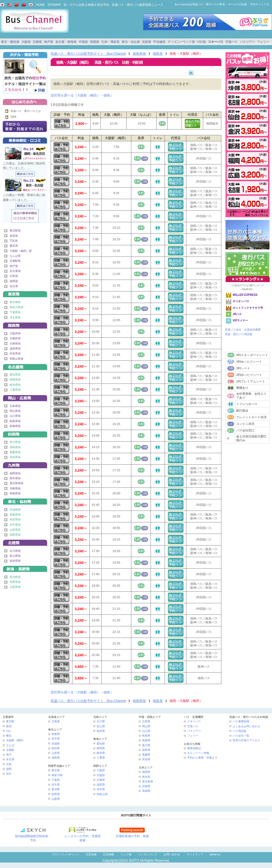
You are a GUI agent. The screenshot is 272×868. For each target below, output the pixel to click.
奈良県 (101, 789)
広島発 (14, 276)
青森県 (56, 734)
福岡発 (14, 281)
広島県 (146, 721)
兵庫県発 (15, 344)
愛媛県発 (15, 452)
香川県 (146, 745)
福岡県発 (15, 473)
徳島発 (158, 54)
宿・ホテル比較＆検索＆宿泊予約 (86, 5)
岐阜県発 (15, 385)
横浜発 (14, 246)
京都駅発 (15, 261)
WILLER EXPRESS (245, 295)
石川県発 (15, 551)
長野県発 (15, 582)
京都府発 (15, 338)
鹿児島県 (148, 782)
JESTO (134, 861)
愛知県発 (15, 375)
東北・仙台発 (131, 42)
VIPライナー (240, 320)
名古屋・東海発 (66, 42)
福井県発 (15, 561)
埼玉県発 (15, 317)
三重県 (101, 758)
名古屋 (10, 759)
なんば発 (15, 256)
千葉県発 (15, 312)
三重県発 (15, 390)
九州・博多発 (110, 42)
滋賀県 (101, 785)
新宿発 (14, 236)
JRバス (237, 314)
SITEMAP (54, 5)
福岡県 (146, 772)
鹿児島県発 (17, 483)
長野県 (56, 794)
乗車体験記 (194, 748)
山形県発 (15, 530)
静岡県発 (15, 380)
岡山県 (146, 726)
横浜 (9, 736)
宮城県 (56, 744)
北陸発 (147, 42)
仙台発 (14, 286)
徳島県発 (139, 54)
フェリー (263, 42)
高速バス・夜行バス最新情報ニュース (138, 5)
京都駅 (10, 750)
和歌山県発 (17, 359)
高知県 (146, 759)
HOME (40, 5)
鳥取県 (146, 736)
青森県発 (15, 515)
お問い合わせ (172, 854)
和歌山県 (102, 794)
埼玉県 (56, 785)
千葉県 (56, 780)
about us (215, 854)
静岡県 (101, 748)
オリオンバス (241, 301)
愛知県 (101, 744)
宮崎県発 (15, 488)
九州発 (25, 464)
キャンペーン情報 (198, 753)
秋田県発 (15, 520)
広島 (9, 764)
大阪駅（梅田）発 (21, 251)
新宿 (9, 726)
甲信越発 (159, 42)
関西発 (25, 324)
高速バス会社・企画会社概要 (243, 330)
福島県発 (15, 535)
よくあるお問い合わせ (246, 726)
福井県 (101, 731)
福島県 (56, 758)
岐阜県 (101, 753)
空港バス (232, 42)
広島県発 (15, 406)
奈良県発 (15, 353)
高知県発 (15, 457)
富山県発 (15, 556)
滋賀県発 (15, 348)
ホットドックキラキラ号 (248, 308)
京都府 (101, 775)
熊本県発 (15, 478)
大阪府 (101, 770)
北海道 (56, 721)
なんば (10, 745)
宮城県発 (15, 510)
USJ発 (202, 42)
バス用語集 (240, 731)
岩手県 (56, 739)
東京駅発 (15, 231)
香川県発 (15, 442)
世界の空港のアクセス (246, 740)
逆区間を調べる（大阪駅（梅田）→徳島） (82, 95)
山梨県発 (15, 587)
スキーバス (216, 42)
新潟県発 (15, 577)
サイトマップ (195, 854)
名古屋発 (15, 271)
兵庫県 (101, 780)
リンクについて (148, 854)
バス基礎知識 (241, 721)
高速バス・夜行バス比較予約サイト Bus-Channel (88, 54)
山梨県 (56, 799)
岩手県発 (15, 525)
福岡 (9, 769)
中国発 (83, 42)
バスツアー (247, 42)
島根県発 (15, 426)
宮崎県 (146, 786)
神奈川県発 (17, 307)
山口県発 (15, 416)
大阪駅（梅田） (16, 740)
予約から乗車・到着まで (202, 758)
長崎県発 (15, 493)
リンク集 (126, 854)
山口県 (146, 731)
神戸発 (49, 42)
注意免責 (91, 854)
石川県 (101, 721)
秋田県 (56, 748)
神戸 (9, 755)
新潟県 (56, 789)
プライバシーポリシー (66, 854)
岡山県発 (15, 411)
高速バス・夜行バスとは (26, 111)
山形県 (56, 753)
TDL (9, 731)
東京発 (25, 293)
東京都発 (15, 302)
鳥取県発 (15, 421)
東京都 (56, 770)
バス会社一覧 (241, 736)
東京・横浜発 (10, 42)
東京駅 (10, 721)
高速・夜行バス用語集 (239, 334)
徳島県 (146, 750)
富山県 (101, 726)
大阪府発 (15, 333)
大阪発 (26, 42)
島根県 (146, 740)
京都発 (37, 42)
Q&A (13, 117)
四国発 (95, 42)
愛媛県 (146, 755)
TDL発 (14, 241)
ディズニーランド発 (181, 42)
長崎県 (146, 791)
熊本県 (146, 777)
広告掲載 (108, 854)
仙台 (9, 774)
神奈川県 (57, 775)
